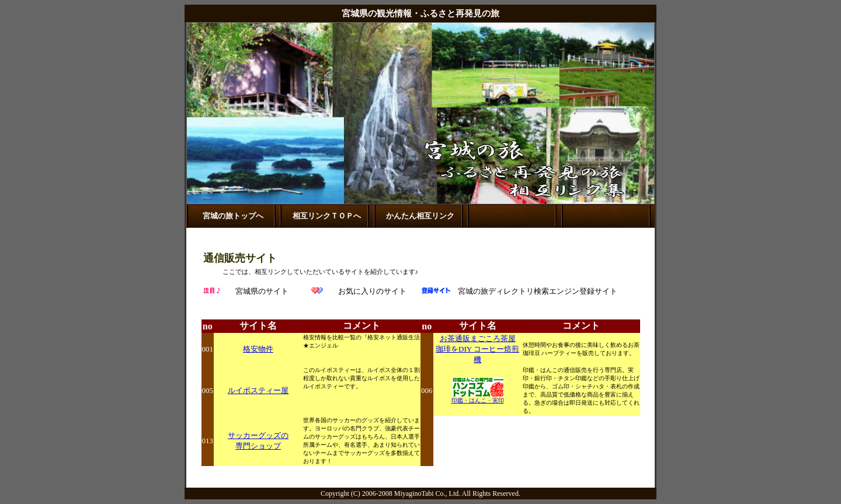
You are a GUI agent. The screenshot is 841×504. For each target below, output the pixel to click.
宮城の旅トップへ (233, 216)
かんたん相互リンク (420, 216)
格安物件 (258, 349)
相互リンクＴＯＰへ (327, 216)
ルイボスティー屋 (258, 390)
